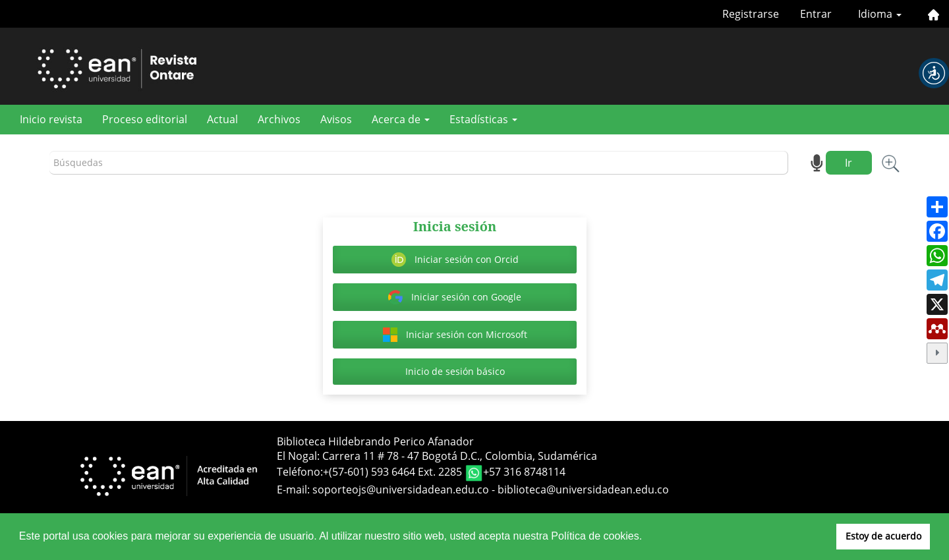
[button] (934, 73)
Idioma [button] (880, 14)
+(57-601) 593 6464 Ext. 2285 (394, 472)
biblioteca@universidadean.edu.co (583, 490)
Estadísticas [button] (483, 119)
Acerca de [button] (401, 119)
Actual (222, 119)
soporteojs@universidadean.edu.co (401, 490)
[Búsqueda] (419, 163)
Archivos (279, 119)
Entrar (816, 14)
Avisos (336, 119)
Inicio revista (51, 119)
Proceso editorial (145, 119)
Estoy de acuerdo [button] (883, 536)
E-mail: (295, 490)
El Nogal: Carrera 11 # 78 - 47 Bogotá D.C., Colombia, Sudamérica (437, 456)
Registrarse (751, 14)
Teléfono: (300, 472)
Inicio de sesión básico (455, 371)
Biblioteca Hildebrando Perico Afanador (375, 441)
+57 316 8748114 (524, 472)
